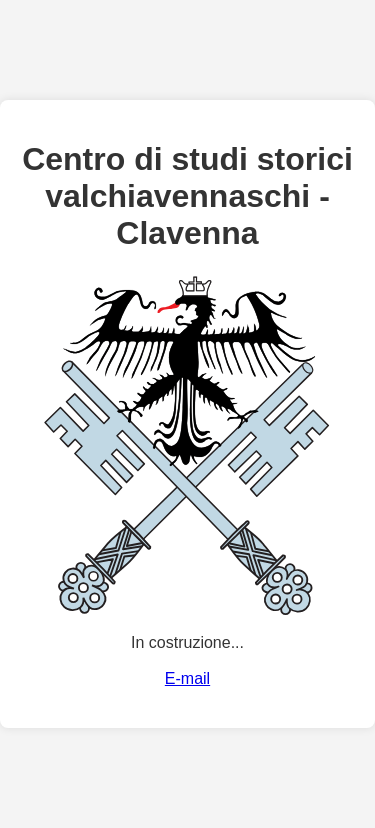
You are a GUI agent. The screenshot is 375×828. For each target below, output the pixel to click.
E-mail (187, 678)
